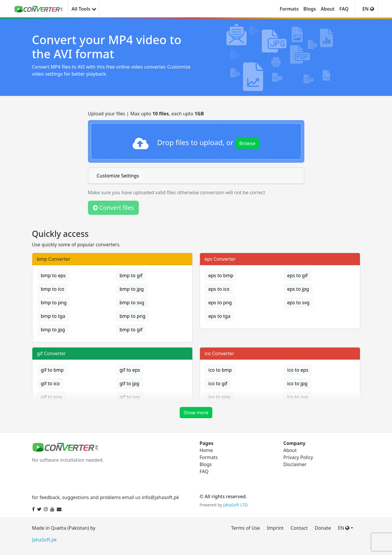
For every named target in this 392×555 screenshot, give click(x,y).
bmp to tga (53, 316)
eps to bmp (221, 275)
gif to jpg (130, 383)
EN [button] (368, 9)
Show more (196, 413)
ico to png (220, 397)
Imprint (275, 528)
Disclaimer (295, 464)
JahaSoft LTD (235, 505)
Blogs (310, 9)
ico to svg (298, 397)
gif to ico (50, 383)
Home (206, 450)
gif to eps (130, 370)
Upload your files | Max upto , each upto (146, 114)
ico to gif (218, 383)
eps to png (220, 303)
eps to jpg (298, 289)
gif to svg (130, 397)
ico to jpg (297, 383)
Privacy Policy (298, 457)
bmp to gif (131, 275)
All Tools (83, 9)
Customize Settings (118, 176)
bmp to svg (132, 303)
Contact (299, 528)
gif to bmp (52, 370)
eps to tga (220, 316)
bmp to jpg (132, 289)
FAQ (344, 9)
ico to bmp (220, 370)
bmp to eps (53, 275)
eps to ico (219, 289)
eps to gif (298, 275)
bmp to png (54, 303)
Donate (323, 528)
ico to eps (298, 370)
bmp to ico (53, 289)
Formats (289, 9)
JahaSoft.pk (45, 540)
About (327, 9)
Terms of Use (246, 528)
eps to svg (298, 303)
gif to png (52, 397)
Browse (247, 143)
